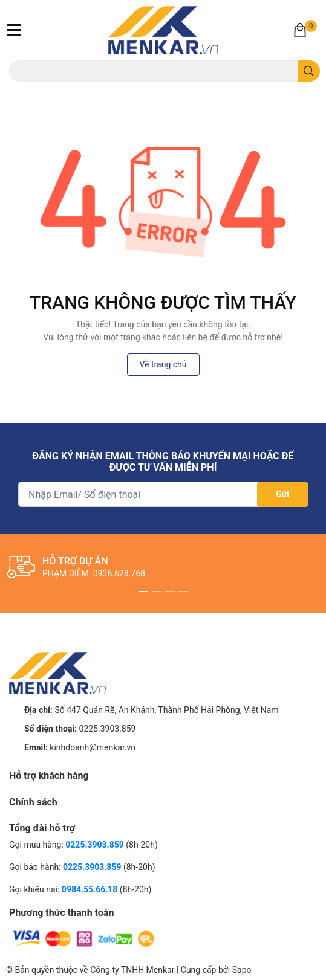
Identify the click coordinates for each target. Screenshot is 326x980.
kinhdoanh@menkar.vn (93, 747)
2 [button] (157, 592)
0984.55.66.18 (91, 889)
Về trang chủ (163, 364)
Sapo (242, 970)
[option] (163, 567)
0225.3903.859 (108, 729)
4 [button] (183, 592)
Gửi (282, 494)
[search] (309, 71)
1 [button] (143, 592)
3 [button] (170, 592)
